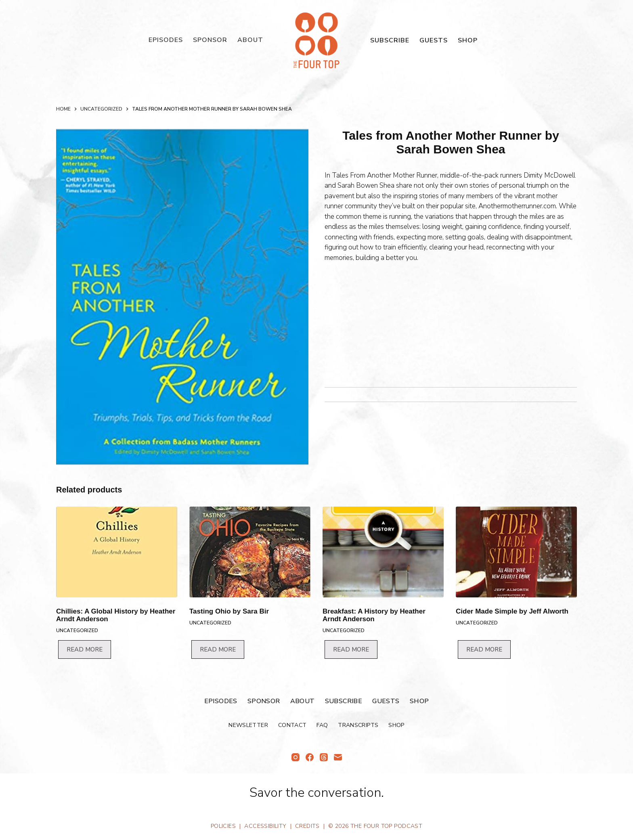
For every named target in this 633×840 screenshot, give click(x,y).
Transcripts (358, 725)
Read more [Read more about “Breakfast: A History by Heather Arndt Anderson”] (351, 649)
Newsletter (248, 725)
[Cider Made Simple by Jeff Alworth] (516, 552)
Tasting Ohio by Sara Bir (229, 611)
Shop (468, 40)
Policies (223, 826)
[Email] (338, 757)
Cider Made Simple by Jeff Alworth (512, 611)
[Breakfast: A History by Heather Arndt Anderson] (383, 552)
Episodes (166, 40)
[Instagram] (296, 757)
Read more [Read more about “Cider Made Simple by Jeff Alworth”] (484, 649)
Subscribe (390, 40)
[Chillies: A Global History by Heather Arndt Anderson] (117, 552)
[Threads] (324, 757)
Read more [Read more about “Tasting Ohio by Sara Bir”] (218, 649)
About (250, 40)
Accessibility (265, 826)
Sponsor (210, 40)
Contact (292, 725)
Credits (307, 826)
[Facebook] (310, 757)
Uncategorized (77, 631)
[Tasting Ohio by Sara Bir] (250, 552)
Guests (434, 40)
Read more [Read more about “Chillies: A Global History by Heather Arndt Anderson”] (85, 649)
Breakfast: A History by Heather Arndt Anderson (374, 615)
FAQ (322, 725)
